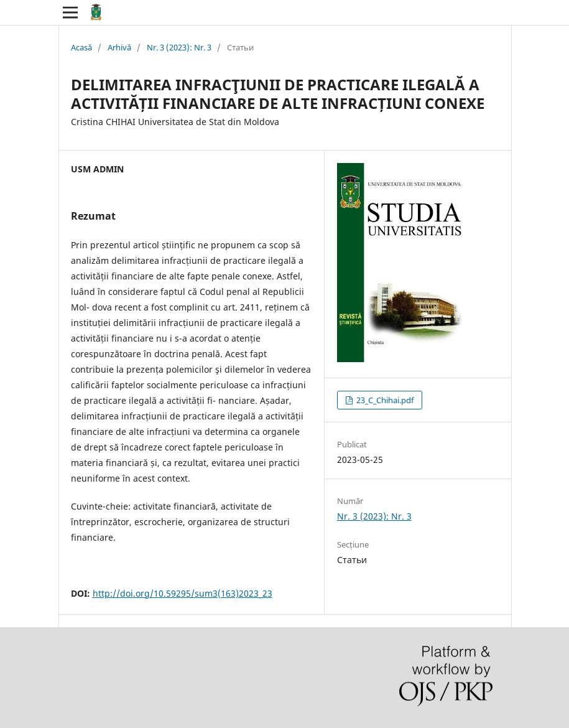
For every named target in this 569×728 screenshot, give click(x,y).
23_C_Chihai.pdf (384, 400)
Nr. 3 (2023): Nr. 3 (179, 47)
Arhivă (119, 47)
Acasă (81, 47)
